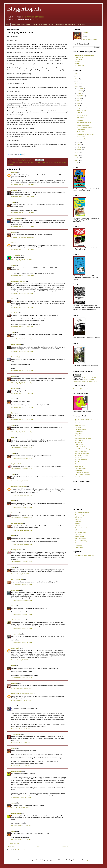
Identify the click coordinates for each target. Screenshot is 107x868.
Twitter (77, 64)
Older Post (65, 847)
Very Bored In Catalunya (82, 473)
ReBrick (77, 543)
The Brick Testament (81, 528)
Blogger (87, 860)
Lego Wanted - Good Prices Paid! (85, 555)
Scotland (59, 162)
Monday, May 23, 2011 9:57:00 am (21, 839)
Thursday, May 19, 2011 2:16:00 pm (21, 507)
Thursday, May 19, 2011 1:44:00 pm (21, 495)
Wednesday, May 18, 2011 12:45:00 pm (23, 249)
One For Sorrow (81, 110)
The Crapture (80, 118)
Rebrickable (78, 545)
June (78, 103)
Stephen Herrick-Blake (90, 378)
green (36, 162)
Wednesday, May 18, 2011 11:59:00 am (23, 184)
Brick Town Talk (79, 530)
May (78, 106)
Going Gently (79, 436)
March (79, 145)
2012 (77, 84)
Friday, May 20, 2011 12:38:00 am (21, 700)
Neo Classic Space (80, 539)
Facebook (78, 62)
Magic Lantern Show (81, 451)
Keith (13, 438)
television (64, 162)
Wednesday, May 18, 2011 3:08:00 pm (22, 351)
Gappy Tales (79, 434)
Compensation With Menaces (85, 108)
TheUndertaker (16, 255)
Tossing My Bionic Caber (84, 123)
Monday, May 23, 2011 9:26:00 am (21, 825)
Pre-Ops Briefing (81, 139)
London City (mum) (17, 357)
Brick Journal (79, 517)
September (80, 96)
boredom (21, 162)
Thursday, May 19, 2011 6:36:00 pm (21, 600)
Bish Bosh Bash (16, 771)
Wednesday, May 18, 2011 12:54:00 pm (23, 276)
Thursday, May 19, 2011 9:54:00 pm (21, 642)
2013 (77, 81)
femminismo (15, 590)
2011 (77, 86)
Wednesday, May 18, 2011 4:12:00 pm (22, 407)
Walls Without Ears (80, 66)
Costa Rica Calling (80, 425)
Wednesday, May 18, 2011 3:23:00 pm (22, 371)
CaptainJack (27, 162)
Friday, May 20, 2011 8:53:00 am (21, 766)
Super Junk (80, 120)
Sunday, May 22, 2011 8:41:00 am (21, 808)
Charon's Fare (79, 57)
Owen (13, 706)
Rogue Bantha (79, 547)
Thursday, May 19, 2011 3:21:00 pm (21, 544)
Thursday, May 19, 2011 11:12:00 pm (22, 678)
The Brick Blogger (80, 515)
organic (54, 162)
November (80, 91)
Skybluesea (78, 464)
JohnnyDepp (45, 162)
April (78, 142)
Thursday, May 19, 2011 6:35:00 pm (21, 584)
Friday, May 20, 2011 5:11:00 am (21, 729)
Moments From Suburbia (82, 453)
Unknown (14, 173)
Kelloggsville (79, 442)
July (78, 101)
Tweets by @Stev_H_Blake (81, 389)
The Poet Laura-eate (81, 460)
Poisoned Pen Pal (82, 115)
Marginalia (14, 313)
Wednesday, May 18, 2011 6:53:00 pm (22, 432)
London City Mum (80, 447)
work (13, 164)
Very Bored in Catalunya (19, 464)
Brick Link (78, 519)
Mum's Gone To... (80, 458)
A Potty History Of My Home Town (66, 24)
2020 (77, 74)
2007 (77, 160)
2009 (77, 155)
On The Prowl (80, 132)
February (80, 147)
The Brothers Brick (80, 532)
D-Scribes (78, 427)
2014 (77, 79)
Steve (15, 160)
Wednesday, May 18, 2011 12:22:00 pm (23, 227)
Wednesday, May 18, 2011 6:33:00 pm (22, 420)
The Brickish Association (82, 513)
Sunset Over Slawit (80, 468)
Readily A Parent (80, 462)
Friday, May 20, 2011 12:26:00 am (21, 688)
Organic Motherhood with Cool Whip (22, 694)
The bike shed (16, 634)
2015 (77, 76)
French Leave (79, 432)
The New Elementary (81, 541)
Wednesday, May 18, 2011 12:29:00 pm (23, 237)
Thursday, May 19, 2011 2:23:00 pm (21, 518)
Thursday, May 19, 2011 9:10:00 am (21, 448)
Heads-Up (79, 113)
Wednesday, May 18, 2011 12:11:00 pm (23, 213)
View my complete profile (90, 39)
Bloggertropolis (24, 9)
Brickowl (77, 523)
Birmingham (15, 162)
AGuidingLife (15, 648)
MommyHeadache (17, 550)
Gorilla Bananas (16, 345)
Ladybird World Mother (18, 281)
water (9, 164)
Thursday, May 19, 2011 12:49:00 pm (22, 481)
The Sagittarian (16, 734)
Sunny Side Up (79, 466)
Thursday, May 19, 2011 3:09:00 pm (21, 530)
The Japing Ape (79, 440)
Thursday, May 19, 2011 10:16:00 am (22, 469)
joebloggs (14, 190)
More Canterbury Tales (81, 455)
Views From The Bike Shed (83, 475)
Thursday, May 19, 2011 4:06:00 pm (21, 562)
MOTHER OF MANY (17, 523)
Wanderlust (78, 477)
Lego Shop (78, 534)
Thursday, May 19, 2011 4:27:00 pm (21, 574)
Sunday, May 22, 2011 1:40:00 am (21, 797)
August (79, 98)
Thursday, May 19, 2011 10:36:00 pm (22, 660)
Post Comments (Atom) (22, 850)
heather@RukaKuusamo (19, 487)
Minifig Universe (80, 536)
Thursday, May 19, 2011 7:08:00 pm (21, 614)
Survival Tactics (81, 137)
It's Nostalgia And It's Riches (83, 438)
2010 (77, 153)
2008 (77, 158)
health (39, 162)
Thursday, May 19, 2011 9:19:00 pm (21, 628)
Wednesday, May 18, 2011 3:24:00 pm (22, 383)
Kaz (76, 485)
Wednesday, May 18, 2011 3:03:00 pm (22, 339)
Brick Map (78, 521)
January (79, 150)
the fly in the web (17, 218)
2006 (77, 163)
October (79, 93)
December (80, 88)
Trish (13, 243)
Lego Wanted (81, 24)
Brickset (77, 526)
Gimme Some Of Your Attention (85, 134)
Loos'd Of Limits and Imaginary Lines (86, 449)
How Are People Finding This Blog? (43, 24)
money (50, 162)
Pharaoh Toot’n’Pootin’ (83, 125)
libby (13, 413)
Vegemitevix (78, 470)
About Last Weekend (18, 620)
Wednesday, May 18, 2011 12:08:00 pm (23, 197)
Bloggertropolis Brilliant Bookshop (21, 24)
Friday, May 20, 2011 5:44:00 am (21, 743)
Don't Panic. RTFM (80, 430)
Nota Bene (14, 513)
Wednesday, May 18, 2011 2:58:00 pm (22, 327)
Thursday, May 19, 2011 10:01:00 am (22, 458)
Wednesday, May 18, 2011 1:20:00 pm (22, 293)
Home (7, 24)
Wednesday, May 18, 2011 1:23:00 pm (22, 307)
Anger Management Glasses (32, 17)
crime (32, 162)
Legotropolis (79, 59)
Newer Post (11, 847)
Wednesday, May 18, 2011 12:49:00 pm (23, 260)
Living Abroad (79, 445)
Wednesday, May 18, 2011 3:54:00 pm (22, 393)
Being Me (14, 683)
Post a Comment (14, 843)
